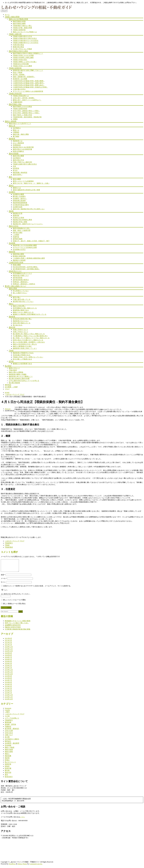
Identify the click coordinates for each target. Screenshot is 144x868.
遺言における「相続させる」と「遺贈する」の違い (31, 183)
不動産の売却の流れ (20, 60)
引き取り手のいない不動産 (22, 49)
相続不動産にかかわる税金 (22, 107)
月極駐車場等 (18, 102)
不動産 (11, 350)
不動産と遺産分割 (15, 34)
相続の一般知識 (10, 121)
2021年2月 (8, 645)
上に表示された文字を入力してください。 (16, 596)
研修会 (7, 762)
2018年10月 (9, 701)
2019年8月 (8, 681)
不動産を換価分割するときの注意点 (26, 43)
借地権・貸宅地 (10, 727)
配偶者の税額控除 (19, 256)
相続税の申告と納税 (20, 222)
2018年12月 (9, 697)
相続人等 (12, 126)
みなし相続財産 (18, 143)
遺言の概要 (17, 179)
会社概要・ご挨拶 (11, 387)
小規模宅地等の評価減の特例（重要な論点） (29, 85)
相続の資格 (9, 754)
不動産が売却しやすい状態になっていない (28, 357)
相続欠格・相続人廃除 (21, 134)
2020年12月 (9, 649)
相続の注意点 (14, 226)
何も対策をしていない (21, 291)
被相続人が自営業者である (22, 364)
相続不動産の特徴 (19, 21)
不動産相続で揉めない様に (22, 26)
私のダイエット (10, 764)
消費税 (15, 119)
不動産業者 (9, 547)
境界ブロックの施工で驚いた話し (17, 625)
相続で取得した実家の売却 (22, 115)
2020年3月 (8, 666)
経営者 (11, 361)
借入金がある (18, 325)
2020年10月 (9, 653)
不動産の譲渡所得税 (20, 109)
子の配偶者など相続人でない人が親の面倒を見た (30, 336)
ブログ (7, 389)
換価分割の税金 (18, 47)
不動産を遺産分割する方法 (22, 36)
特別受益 (16, 168)
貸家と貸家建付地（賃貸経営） (24, 77)
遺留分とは (17, 188)
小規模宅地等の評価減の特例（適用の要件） (29, 83)
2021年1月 (8, 647)
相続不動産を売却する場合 (18, 51)
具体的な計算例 (18, 218)
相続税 (11, 211)
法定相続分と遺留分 (12, 741)
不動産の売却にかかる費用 (22, 66)
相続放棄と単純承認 (20, 173)
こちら (22, 819)
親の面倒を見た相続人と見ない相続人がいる (29, 334)
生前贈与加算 (18, 207)
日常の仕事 (9, 733)
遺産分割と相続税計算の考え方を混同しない (29, 209)
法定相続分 (17, 158)
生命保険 (12, 243)
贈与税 (7, 773)
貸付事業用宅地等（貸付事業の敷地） (26, 269)
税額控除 (12, 252)
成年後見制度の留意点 (21, 280)
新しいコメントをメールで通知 (14, 602)
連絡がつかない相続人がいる (23, 312)
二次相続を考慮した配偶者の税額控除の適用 (29, 258)
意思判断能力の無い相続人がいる (25, 308)
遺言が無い (17, 297)
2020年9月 (8, 655)
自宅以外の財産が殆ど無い (22, 319)
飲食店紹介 (9, 779)
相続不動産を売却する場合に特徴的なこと (28, 53)
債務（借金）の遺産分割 (22, 230)
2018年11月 (9, 699)
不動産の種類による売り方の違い (25, 62)
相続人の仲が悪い (19, 306)
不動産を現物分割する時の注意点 (25, 38)
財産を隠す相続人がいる (22, 323)
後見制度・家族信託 (12, 731)
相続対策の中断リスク (21, 276)
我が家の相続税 (14, 383)
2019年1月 (8, 695)
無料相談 (8, 385)
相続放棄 (8, 758)
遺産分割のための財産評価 (22, 149)
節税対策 (8, 767)
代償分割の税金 (18, 45)
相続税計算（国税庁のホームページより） (28, 224)
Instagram (8, 711)
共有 (14, 166)
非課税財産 (17, 145)
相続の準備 (13, 288)
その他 (7, 718)
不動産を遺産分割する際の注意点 (25, 164)
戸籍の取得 (13, 370)
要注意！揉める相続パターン (15, 286)
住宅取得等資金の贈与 (21, 205)
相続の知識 (9, 752)
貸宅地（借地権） (19, 75)
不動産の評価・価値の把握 (22, 28)
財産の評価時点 (18, 151)
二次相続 (16, 235)
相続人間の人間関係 (16, 372)
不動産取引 (9, 543)
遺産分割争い (18, 175)
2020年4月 (8, 664)
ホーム (7, 15)
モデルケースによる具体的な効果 (25, 247)
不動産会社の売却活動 (21, 64)
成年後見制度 (18, 278)
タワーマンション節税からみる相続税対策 (28, 91)
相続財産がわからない (21, 321)
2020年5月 (8, 662)
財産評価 (8, 771)
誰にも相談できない (20, 293)
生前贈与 (12, 192)
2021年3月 (8, 643)
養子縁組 (16, 136)
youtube (7, 712)
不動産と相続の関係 (12, 17)
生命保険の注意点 (19, 250)
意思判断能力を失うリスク (22, 273)
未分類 (7, 739)
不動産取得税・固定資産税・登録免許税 (27, 117)
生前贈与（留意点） (20, 199)
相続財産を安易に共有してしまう (25, 348)
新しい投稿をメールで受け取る (14, 606)
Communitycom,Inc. (36, 866)
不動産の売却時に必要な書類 (23, 58)
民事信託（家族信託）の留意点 (24, 284)
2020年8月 (8, 658)
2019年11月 (9, 674)
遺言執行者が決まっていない (23, 302)
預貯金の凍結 (18, 233)
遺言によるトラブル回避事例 (23, 181)
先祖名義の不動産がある (22, 355)
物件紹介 (8, 744)
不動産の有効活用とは (21, 96)
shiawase (8, 409)
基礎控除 (16, 216)
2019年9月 (8, 678)
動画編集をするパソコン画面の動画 (18, 623)
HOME (7, 393)
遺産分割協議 (14, 153)
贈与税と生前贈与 (19, 196)
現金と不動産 (18, 73)
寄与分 (15, 170)
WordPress (12, 866)
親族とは (16, 130)
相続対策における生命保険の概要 (25, 245)
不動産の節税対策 (19, 30)
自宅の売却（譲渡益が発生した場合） (26, 111)
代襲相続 (16, 132)
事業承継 (8, 725)
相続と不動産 (10, 750)
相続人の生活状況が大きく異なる (25, 344)
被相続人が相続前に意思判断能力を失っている (30, 314)
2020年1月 (8, 670)
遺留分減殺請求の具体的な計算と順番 (26, 190)
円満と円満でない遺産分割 (22, 162)
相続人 (11, 304)
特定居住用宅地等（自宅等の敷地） (26, 267)
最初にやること (14, 368)
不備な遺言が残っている (22, 299)
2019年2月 (8, 693)
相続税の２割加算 (19, 260)
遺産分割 (12, 327)
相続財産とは (18, 141)
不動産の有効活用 (15, 93)
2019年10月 (9, 676)
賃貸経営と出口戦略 (20, 79)
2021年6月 (8, 641)
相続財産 (12, 138)
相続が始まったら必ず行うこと (20, 124)
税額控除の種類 (18, 254)
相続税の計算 (18, 213)
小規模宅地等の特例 (16, 262)
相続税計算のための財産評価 (23, 147)
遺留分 (11, 185)
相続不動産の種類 (19, 24)
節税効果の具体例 (19, 201)
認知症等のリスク (15, 271)
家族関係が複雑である (21, 310)
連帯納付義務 (18, 239)
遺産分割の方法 (18, 160)
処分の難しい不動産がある (22, 359)
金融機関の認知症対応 (13, 627)
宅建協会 (8, 729)
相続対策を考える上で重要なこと (21, 376)
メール (4, 581)
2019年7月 (8, 683)
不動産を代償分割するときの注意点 (26, 41)
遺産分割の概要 (18, 156)
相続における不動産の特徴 (18, 19)
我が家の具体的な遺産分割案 (19, 379)
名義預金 (16, 237)
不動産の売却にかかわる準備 (23, 55)
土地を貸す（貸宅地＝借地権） (24, 98)
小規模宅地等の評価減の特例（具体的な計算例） (30, 87)
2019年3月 (8, 691)
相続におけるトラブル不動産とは (25, 32)
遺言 (10, 177)
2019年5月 (8, 687)
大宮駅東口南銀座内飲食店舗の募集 (18, 632)
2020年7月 (8, 660)
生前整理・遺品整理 (12, 746)
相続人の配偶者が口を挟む (22, 346)
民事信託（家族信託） (21, 282)
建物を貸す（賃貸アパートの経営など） (27, 100)
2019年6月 (8, 685)
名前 (3, 577)
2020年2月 (8, 668)
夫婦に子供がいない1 (20, 330)
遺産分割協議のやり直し (22, 228)
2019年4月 (8, 689)
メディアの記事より (12, 721)
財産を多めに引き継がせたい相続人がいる (28, 340)
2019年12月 (9, 672)
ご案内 (7, 714)
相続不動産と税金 (15, 104)
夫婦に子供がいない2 (20, 332)
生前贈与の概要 (18, 194)
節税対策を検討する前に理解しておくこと (28, 70)
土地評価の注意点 (19, 89)
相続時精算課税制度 (20, 203)
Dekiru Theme (22, 866)
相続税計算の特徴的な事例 (22, 220)
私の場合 (8, 366)
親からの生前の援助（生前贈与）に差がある (29, 342)
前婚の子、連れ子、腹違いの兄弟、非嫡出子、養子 (31, 241)
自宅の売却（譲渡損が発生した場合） (26, 113)
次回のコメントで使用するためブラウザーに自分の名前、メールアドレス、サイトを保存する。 (38, 588)
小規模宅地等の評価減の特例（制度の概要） (29, 81)
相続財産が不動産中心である (23, 353)
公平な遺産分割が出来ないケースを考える (24, 381)
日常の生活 (9, 735)
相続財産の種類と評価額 (18, 374)
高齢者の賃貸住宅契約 (13, 629)
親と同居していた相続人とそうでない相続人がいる (31, 338)
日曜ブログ (9, 737)
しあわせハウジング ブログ (15, 394)
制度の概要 (17, 265)
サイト (3, 584)
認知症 (7, 769)
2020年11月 (9, 651)
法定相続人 (17, 128)
